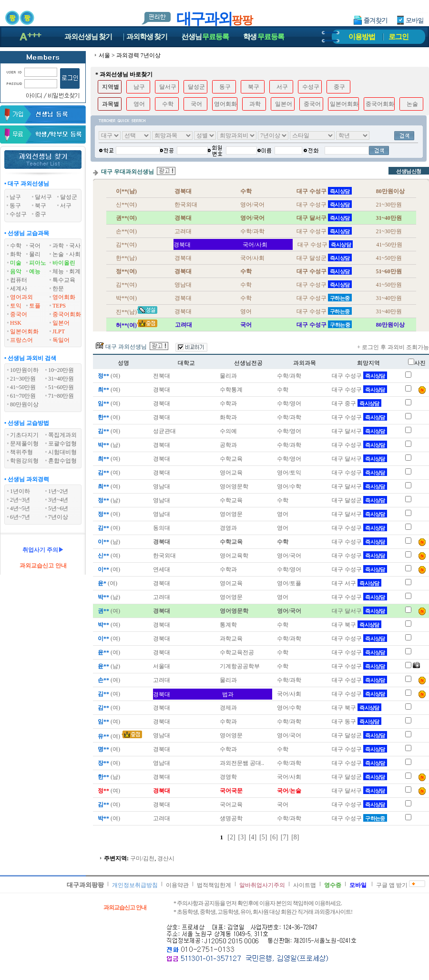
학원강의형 (24, 461)
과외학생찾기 (147, 37)
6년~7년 (20, 517)
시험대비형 (62, 452)
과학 (58, 246)
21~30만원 (23, 379)
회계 (75, 271)
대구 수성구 (359, 376)
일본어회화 (24, 331)
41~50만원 (23, 387)
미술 (16, 263)
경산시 (166, 858)
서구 (282, 87)
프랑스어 (21, 340)
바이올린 (64, 263)
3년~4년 (58, 500)
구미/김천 (142, 858)
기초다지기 (24, 435)
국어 (35, 246)
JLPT (59, 331)
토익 (16, 306)
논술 (58, 254)
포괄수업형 (62, 444)
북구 (254, 87)
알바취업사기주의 (262, 885)
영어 (139, 104)
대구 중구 (357, 403)
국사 (75, 246)
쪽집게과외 (62, 435)
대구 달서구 (359, 431)
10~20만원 (61, 370)
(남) (108, 445)
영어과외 (21, 297)
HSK (16, 323)
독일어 (61, 340)
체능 (58, 271)
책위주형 (21, 452)
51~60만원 (61, 387)
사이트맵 (305, 885)
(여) (108, 376)
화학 (16, 254)
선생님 (205, 37)
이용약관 (177, 885)
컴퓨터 (19, 280)
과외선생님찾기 (88, 37)
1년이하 (20, 491)
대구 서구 (357, 583)
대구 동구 (357, 722)
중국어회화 (67, 314)
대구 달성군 (359, 500)
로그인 (398, 37)
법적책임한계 (214, 885)
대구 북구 (357, 625)
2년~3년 (20, 500)
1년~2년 (58, 491)
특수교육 (64, 280)
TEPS (59, 306)
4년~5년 (20, 508)
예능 (35, 271)
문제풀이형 (24, 444)
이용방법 (362, 37)
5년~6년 (58, 508)
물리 (35, 254)
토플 (35, 306)
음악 (16, 271)
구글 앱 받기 (392, 885)
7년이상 (58, 517)
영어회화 (64, 297)
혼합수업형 (62, 461)
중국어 (19, 314)
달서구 (168, 87)
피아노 (38, 263)
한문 (58, 289)
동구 (225, 87)
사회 (75, 254)
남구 (139, 87)
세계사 (19, 289)
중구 (339, 87)
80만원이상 (24, 404)
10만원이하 (24, 370)
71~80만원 (61, 396)
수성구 (311, 87)
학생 (264, 37)
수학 (16, 246)
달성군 (196, 87)
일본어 (61, 323)
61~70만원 (23, 396)
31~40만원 (61, 379)
